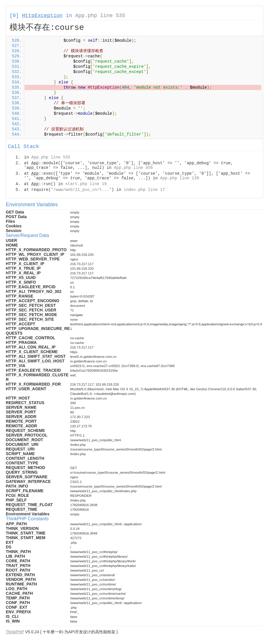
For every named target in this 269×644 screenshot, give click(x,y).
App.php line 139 (180, 178)
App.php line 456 (133, 168)
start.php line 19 (86, 184)
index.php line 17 (144, 190)
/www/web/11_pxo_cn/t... (81, 190)
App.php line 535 (100, 16)
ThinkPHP (15, 632)
